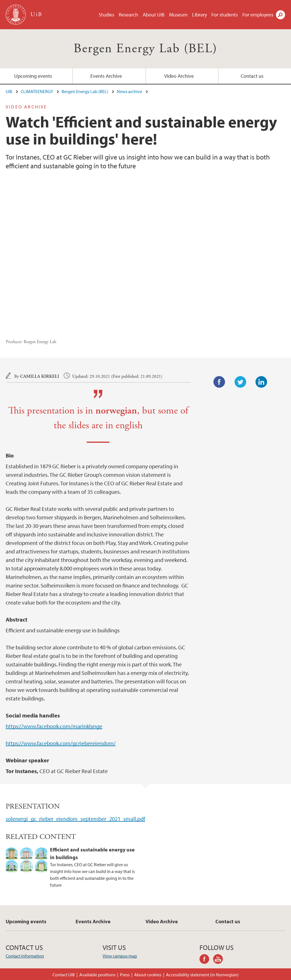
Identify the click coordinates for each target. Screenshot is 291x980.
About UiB (154, 15)
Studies (106, 15)
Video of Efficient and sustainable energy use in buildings (145, 258)
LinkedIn (261, 382)
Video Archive (179, 76)
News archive (129, 91)
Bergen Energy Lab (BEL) (145, 49)
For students (225, 15)
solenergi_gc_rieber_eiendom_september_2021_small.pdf (75, 819)
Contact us (252, 76)
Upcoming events (33, 76)
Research (128, 15)
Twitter (240, 382)
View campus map (120, 956)
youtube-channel (220, 960)
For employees (258, 15)
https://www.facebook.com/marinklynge (54, 726)
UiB (9, 91)
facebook (206, 960)
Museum (178, 15)
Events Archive (106, 76)
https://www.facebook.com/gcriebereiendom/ (61, 743)
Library (199, 15)
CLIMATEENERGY (37, 91)
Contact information (25, 956)
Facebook (219, 382)
